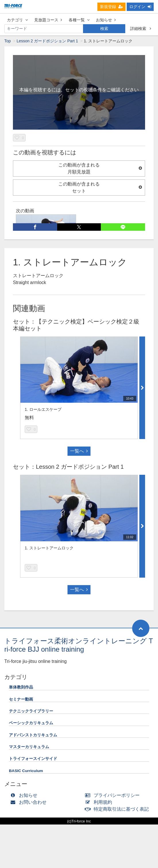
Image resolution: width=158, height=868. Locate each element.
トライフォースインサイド (33, 759)
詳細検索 (141, 29)
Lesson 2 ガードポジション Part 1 (47, 41)
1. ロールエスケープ (43, 409)
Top (8, 41)
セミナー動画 (21, 699)
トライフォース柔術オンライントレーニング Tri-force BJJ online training (79, 645)
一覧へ (79, 451)
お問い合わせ (30, 802)
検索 (104, 29)
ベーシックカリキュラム (31, 723)
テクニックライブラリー (31, 711)
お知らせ (106, 20)
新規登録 (111, 7)
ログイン (140, 7)
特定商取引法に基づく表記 (118, 809)
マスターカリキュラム (29, 747)
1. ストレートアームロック (49, 548)
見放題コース (48, 20)
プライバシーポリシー (114, 795)
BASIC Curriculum (26, 771)
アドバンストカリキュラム (33, 735)
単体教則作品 (21, 687)
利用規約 (100, 802)
